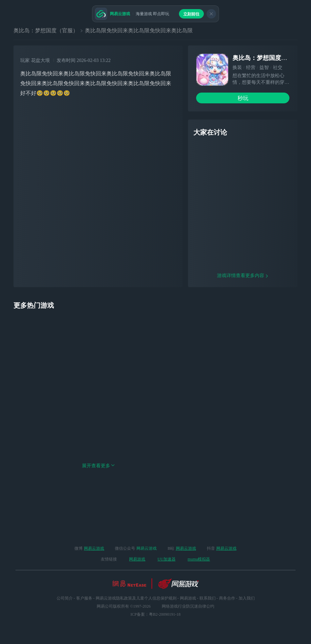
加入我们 (247, 598)
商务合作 (227, 598)
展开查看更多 (98, 509)
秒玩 (243, 98)
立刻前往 (191, 14)
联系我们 (208, 598)
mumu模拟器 (199, 559)
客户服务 (84, 598)
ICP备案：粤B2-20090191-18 (155, 614)
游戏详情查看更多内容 (243, 319)
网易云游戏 (94, 548)
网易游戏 (137, 559)
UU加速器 (166, 559)
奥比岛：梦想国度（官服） (46, 30)
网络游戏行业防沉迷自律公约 (188, 606)
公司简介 (65, 598)
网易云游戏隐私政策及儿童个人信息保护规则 (136, 598)
